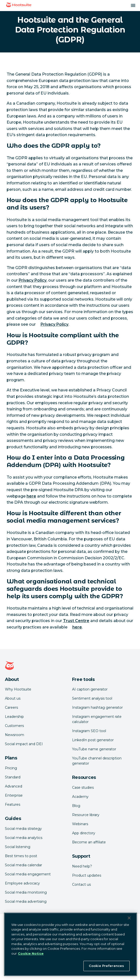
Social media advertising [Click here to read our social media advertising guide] (26, 901)
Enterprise (14, 795)
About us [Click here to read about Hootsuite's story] (13, 698)
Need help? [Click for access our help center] (82, 866)
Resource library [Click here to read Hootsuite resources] (86, 815)
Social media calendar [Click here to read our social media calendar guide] (23, 865)
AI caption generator (90, 689)
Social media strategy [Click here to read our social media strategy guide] (23, 829)
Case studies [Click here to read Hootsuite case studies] (83, 787)
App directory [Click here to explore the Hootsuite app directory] (84, 833)
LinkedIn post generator (93, 740)
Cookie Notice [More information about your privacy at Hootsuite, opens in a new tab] (31, 953)
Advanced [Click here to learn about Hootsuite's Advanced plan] (14, 786)
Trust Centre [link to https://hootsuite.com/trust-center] (76, 621)
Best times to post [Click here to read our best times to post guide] (21, 856)
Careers (11, 707)
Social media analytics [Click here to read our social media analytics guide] (24, 838)
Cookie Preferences (106, 966)
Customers (14, 726)
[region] (70, 944)
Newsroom (15, 735)
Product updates (87, 875)
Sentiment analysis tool (92, 698)
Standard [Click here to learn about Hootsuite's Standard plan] (13, 777)
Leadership (14, 717)
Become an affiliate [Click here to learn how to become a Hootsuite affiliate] (89, 842)
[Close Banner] (129, 918)
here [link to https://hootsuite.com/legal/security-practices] (77, 627)
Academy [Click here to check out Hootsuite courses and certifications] (80, 797)
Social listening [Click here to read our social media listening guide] (18, 847)
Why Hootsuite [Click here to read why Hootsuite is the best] (18, 689)
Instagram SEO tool (89, 731)
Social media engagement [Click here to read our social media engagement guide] (28, 874)
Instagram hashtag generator (97, 707)
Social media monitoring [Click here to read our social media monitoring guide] (26, 892)
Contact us (81, 884)
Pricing (11, 768)
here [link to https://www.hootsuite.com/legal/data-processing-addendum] (31, 496)
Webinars (80, 824)
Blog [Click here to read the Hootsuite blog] (76, 806)
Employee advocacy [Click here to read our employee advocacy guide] (22, 883)
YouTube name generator (94, 749)
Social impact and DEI (24, 744)
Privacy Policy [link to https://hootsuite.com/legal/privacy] (33, 280)
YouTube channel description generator (97, 761)
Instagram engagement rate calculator (97, 719)
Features (13, 804)
